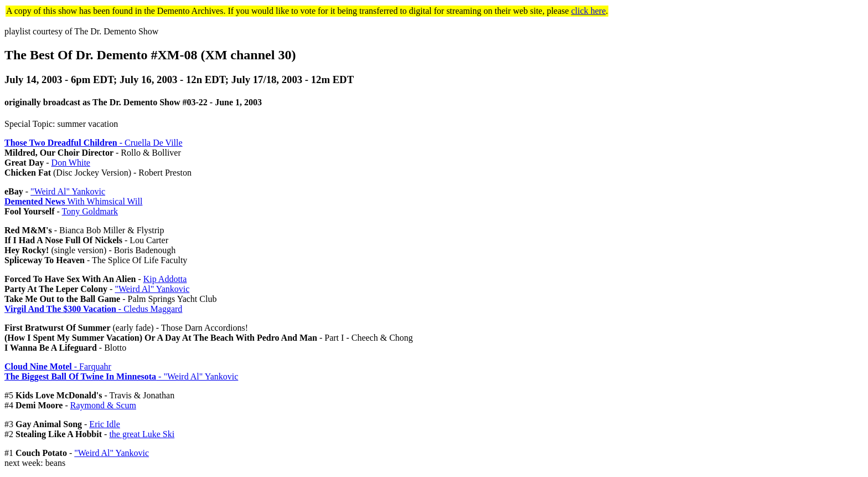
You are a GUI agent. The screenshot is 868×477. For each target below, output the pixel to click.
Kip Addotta (165, 279)
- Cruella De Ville (94, 143)
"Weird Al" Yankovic (68, 191)
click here (589, 11)
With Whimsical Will (73, 201)
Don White (71, 163)
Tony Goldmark (90, 211)
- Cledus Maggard (93, 309)
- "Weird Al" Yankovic (121, 376)
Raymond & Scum (103, 405)
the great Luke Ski (142, 434)
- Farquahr (58, 366)
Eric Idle (105, 424)
